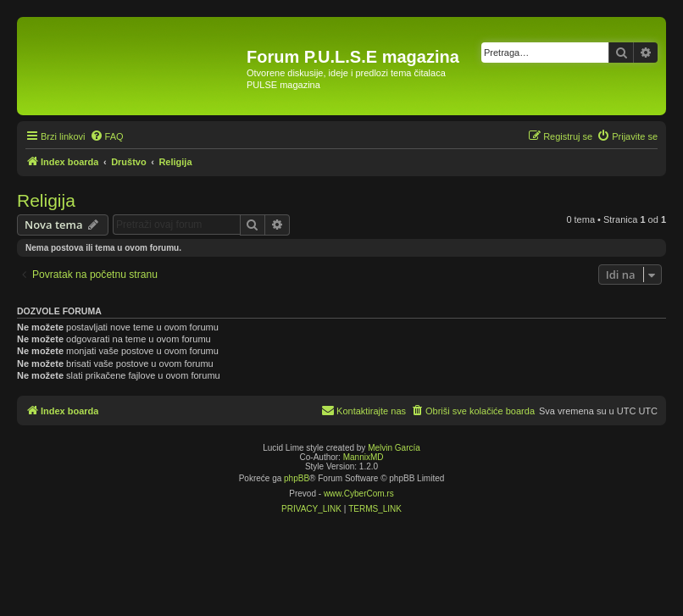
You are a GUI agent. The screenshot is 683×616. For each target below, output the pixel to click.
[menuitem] (107, 136)
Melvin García (394, 448)
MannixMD (364, 457)
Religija (46, 200)
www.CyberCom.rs (359, 494)
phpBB (297, 478)
